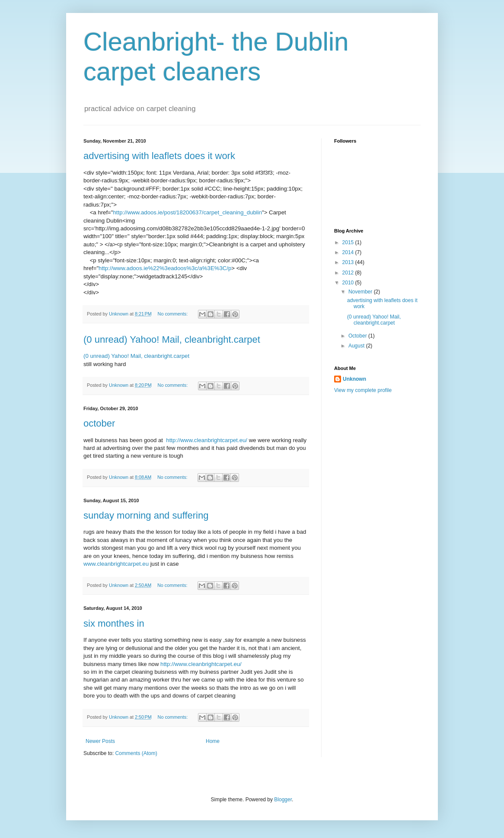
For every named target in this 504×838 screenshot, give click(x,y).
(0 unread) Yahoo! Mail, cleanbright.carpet (172, 339)
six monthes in (114, 623)
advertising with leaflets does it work (159, 156)
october (99, 423)
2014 (349, 252)
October (358, 336)
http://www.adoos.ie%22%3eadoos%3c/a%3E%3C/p (165, 268)
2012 (349, 273)
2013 (349, 262)
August (357, 346)
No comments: (174, 314)
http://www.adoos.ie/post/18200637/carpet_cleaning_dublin (187, 212)
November (361, 292)
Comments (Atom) (136, 753)
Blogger (283, 800)
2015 (349, 242)
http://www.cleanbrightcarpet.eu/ (207, 440)
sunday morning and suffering (146, 515)
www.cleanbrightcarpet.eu (116, 564)
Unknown (354, 379)
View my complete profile (363, 390)
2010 (349, 283)
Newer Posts (100, 741)
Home (213, 741)
